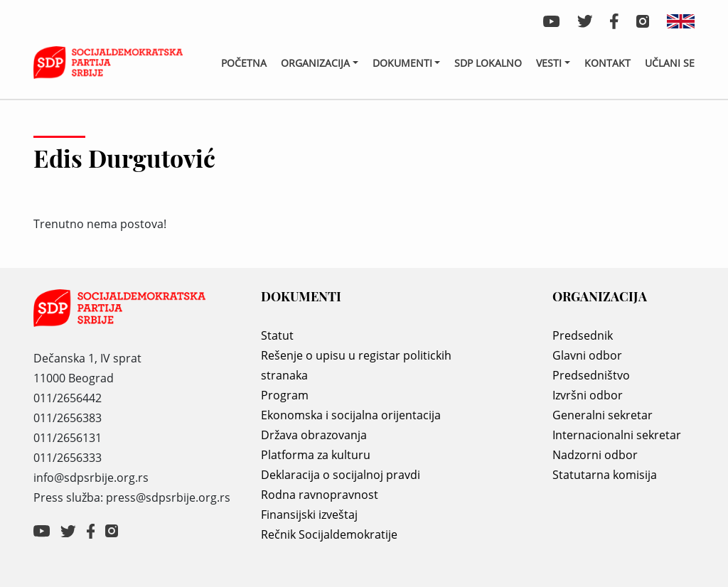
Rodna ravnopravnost (320, 495)
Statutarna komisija (605, 475)
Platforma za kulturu (316, 455)
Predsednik (583, 335)
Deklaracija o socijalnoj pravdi (341, 475)
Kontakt (607, 63)
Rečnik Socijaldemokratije (329, 534)
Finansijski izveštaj (309, 515)
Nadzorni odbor (595, 455)
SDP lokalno (488, 63)
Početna (244, 63)
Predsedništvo (591, 375)
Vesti (549, 63)
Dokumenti (402, 63)
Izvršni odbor (588, 395)
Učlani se (670, 63)
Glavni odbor (587, 355)
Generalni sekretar (603, 415)
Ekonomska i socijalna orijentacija (351, 415)
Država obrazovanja (314, 435)
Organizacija (315, 63)
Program (285, 395)
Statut (277, 335)
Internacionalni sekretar (617, 435)
